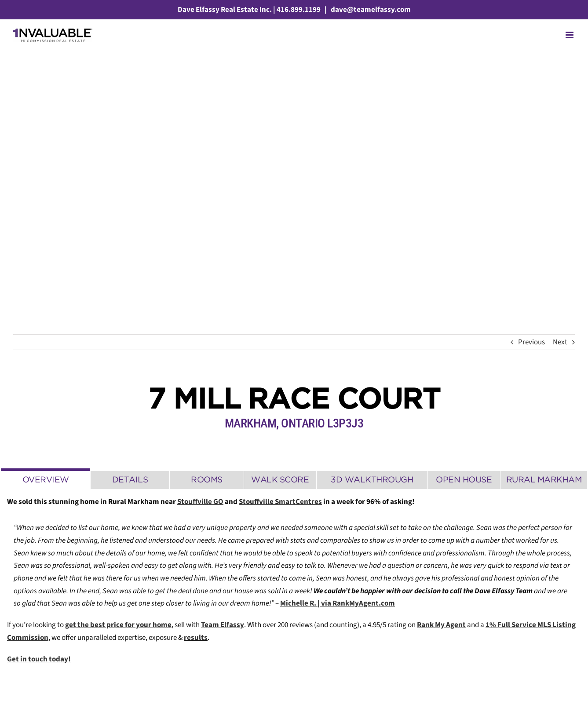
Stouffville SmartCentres (280, 502)
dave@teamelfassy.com (370, 10)
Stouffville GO (200, 502)
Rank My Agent (441, 625)
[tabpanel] (294, 585)
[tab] (46, 479)
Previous (531, 342)
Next (560, 342)
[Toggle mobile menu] (570, 35)
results (196, 638)
